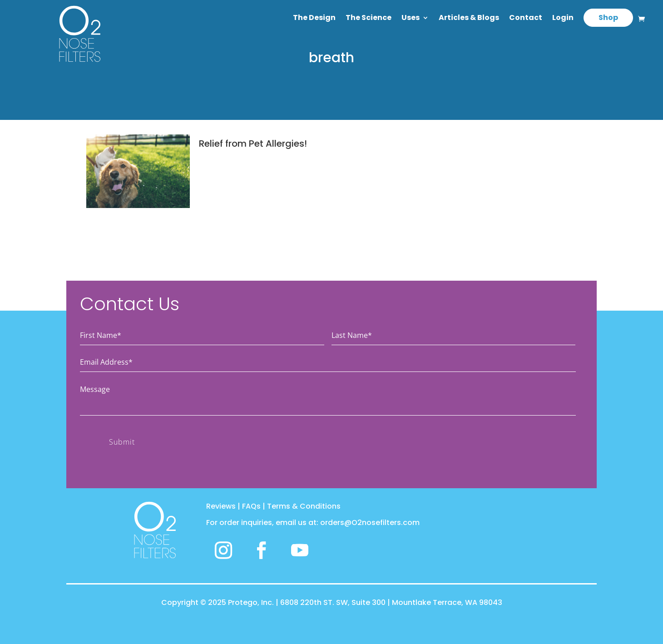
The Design (314, 19)
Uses (411, 19)
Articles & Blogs (469, 19)
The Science (369, 19)
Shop (608, 17)
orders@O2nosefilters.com (370, 523)
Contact (526, 19)
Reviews (221, 506)
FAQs (251, 506)
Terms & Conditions (304, 506)
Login (563, 19)
